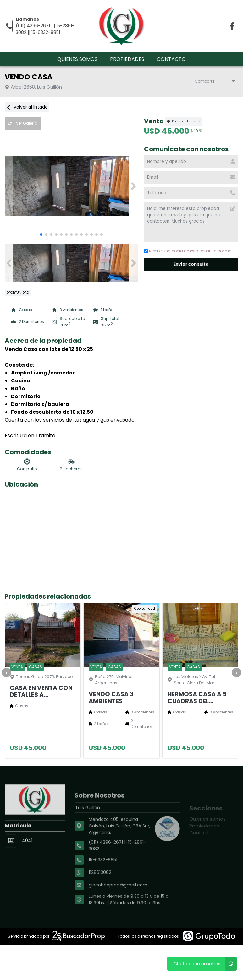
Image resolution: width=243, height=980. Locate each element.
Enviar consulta (191, 264)
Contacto (171, 59)
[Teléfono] (191, 193)
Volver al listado (27, 107)
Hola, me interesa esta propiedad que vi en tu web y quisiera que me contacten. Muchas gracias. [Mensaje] (191, 222)
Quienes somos (77, 59)
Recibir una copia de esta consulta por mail (189, 251)
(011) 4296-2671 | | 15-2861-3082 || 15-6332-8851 (45, 29)
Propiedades (127, 59)
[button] (133, 186)
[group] (71, 186)
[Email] (191, 177)
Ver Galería (23, 123)
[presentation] (6, 672)
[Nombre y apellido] (191, 162)
